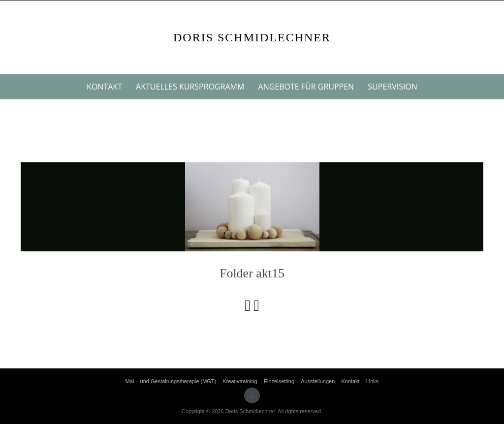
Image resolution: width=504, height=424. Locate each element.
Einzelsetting (279, 381)
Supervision (393, 87)
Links (373, 381)
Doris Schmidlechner (252, 37)
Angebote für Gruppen (306, 87)
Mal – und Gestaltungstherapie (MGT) (171, 381)
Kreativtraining (240, 381)
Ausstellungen (318, 381)
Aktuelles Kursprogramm (190, 87)
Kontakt (104, 87)
